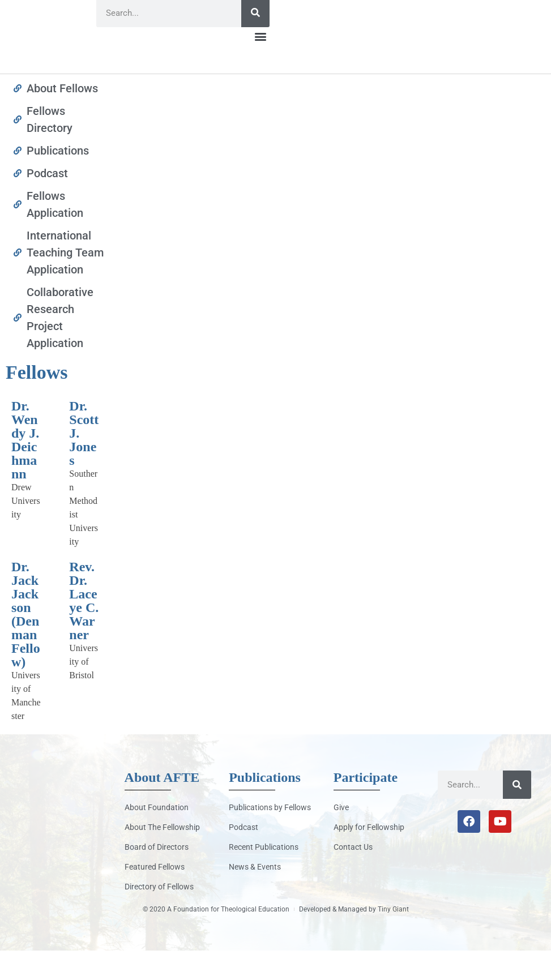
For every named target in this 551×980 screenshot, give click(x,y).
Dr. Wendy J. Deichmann (25, 469)
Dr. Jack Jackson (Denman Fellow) (26, 644)
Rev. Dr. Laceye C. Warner (84, 630)
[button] (260, 66)
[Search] (255, 42)
